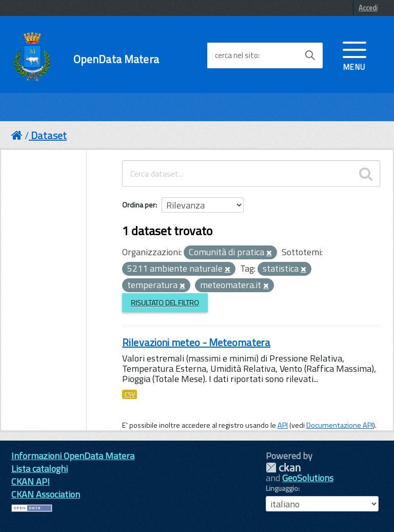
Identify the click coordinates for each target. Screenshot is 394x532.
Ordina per (139, 205)
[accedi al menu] (354, 55)
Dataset (49, 135)
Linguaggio (282, 488)
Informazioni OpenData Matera (73, 456)
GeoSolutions (308, 478)
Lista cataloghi (40, 469)
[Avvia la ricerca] (310, 55)
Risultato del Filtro (165, 303)
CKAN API (31, 481)
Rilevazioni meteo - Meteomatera (196, 342)
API (283, 425)
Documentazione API (340, 425)
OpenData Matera (116, 59)
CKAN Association (46, 494)
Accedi (368, 8)
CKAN (283, 468)
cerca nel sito (237, 55)
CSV (130, 394)
